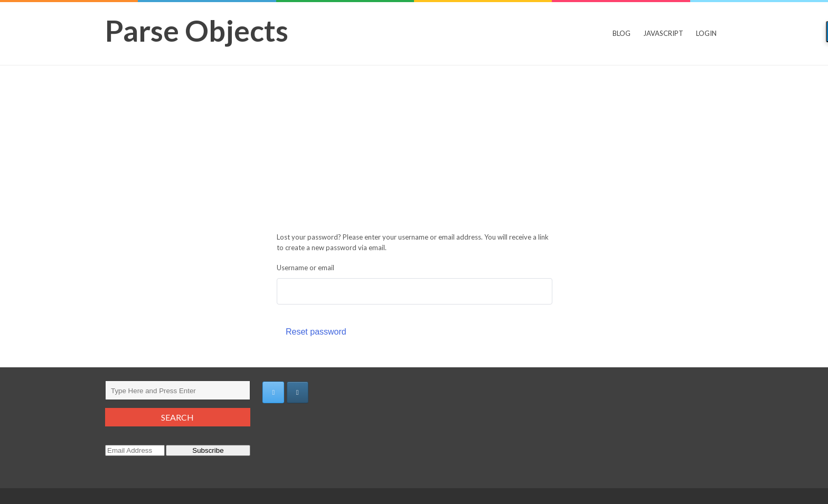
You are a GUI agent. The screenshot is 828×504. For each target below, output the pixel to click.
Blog (622, 33)
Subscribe (208, 450)
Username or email (305, 268)
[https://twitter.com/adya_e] (273, 392)
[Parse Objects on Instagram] (298, 392)
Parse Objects (197, 30)
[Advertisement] (414, 145)
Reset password (316, 332)
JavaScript (663, 33)
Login (706, 33)
